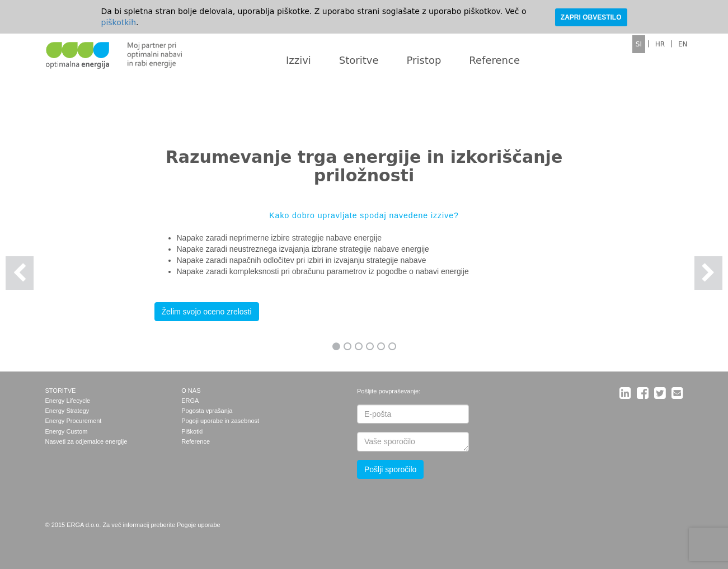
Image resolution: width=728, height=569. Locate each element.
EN (683, 44)
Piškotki (192, 431)
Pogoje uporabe (199, 525)
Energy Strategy (67, 411)
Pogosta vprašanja (207, 411)
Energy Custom (67, 431)
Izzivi (299, 60)
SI (639, 44)
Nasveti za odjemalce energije (86, 441)
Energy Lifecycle (68, 401)
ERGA (190, 401)
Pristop (424, 60)
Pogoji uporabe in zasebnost (220, 421)
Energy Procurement (74, 421)
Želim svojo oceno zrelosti (207, 312)
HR (660, 44)
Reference (494, 60)
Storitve (359, 60)
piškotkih (119, 22)
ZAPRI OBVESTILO (591, 17)
